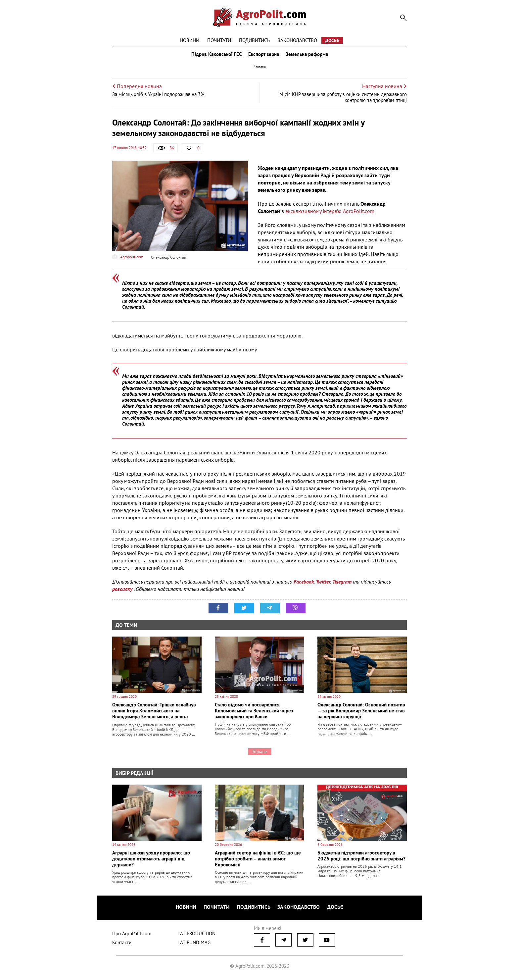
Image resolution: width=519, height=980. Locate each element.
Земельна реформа (308, 56)
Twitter (323, 585)
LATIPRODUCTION (196, 935)
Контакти (122, 944)
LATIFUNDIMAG (194, 944)
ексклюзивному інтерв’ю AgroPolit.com (330, 214)
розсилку (123, 592)
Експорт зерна (264, 56)
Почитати (219, 40)
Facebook (304, 585)
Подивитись (254, 40)
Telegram (342, 585)
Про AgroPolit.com (132, 935)
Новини (189, 40)
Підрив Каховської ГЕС (215, 56)
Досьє (332, 40)
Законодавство (297, 40)
